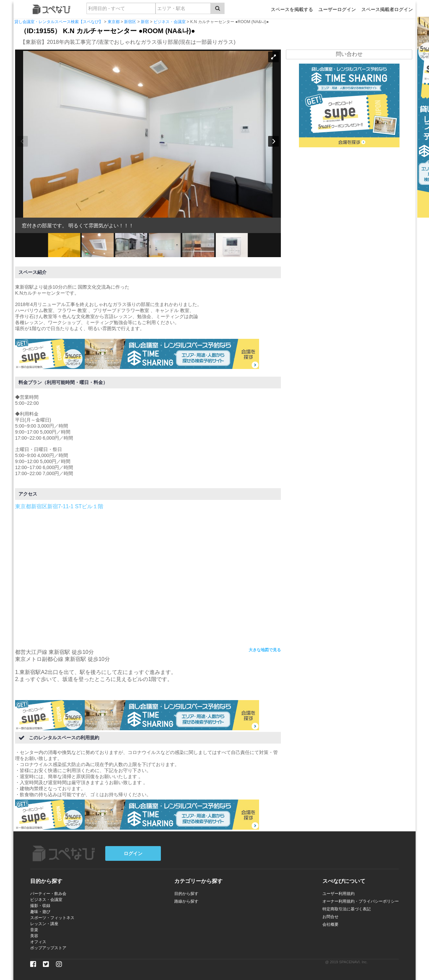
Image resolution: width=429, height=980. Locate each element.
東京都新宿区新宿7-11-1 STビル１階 (59, 506)
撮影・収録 (40, 906)
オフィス (38, 942)
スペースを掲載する (292, 9)
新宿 (145, 22)
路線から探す (186, 901)
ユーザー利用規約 (339, 894)
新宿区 (130, 22)
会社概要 (330, 924)
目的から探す (186, 894)
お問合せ (330, 917)
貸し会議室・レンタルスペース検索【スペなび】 (59, 22)
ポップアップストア (48, 948)
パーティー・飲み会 (48, 894)
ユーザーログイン (337, 9)
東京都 (114, 22)
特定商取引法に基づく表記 (347, 909)
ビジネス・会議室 (170, 22)
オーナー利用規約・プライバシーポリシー (361, 901)
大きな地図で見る (265, 650)
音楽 (34, 930)
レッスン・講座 (44, 924)
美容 (34, 936)
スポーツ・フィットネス (52, 918)
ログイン (133, 853)
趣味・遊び (40, 912)
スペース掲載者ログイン (387, 9)
